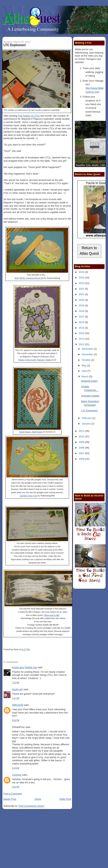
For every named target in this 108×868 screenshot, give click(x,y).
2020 (82, 300)
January (86, 424)
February (87, 418)
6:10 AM (16, 768)
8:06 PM (16, 720)
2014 (82, 333)
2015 (82, 328)
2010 (82, 437)
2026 (82, 272)
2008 (82, 448)
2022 (82, 289)
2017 (82, 317)
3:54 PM (16, 787)
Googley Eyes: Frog (29, 496)
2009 (82, 442)
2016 (82, 322)
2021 (82, 294)
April (85, 371)
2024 (82, 278)
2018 (82, 311)
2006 (82, 459)
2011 (82, 431)
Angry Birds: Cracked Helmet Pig (29, 278)
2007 (82, 453)
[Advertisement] (91, 476)
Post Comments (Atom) (31, 806)
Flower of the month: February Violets (35, 360)
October (86, 360)
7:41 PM (16, 698)
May (84, 365)
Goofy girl (17, 689)
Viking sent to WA (52, 615)
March (86, 376)
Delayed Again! (89, 381)
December (88, 349)
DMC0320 (18, 705)
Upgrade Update (90, 396)
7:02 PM (16, 683)
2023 (82, 283)
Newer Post (10, 799)
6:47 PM (26, 649)
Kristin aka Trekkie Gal (25, 667)
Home (38, 799)
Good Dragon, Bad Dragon (31, 432)
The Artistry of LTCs (29, 116)
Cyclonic (17, 775)
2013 (82, 339)
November (88, 354)
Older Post (65, 799)
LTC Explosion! (15, 45)
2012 (82, 344)
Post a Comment (13, 794)
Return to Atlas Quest (89, 251)
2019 (82, 305)
